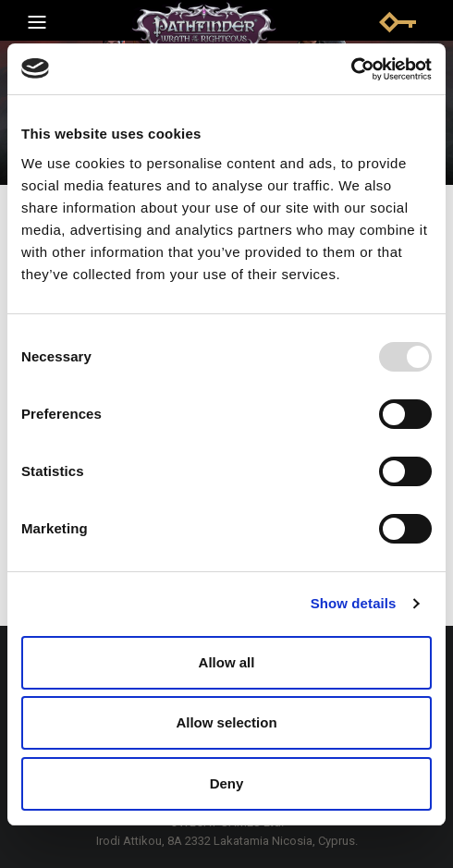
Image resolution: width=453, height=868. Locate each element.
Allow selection (226, 722)
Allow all (227, 662)
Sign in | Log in (398, 22)
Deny (227, 783)
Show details (354, 603)
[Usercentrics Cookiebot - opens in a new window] (351, 69)
